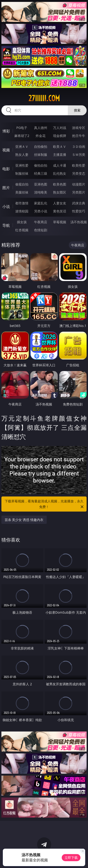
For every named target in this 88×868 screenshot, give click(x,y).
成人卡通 (60, 165)
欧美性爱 (79, 165)
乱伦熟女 (60, 173)
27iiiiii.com (44, 98)
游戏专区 (79, 128)
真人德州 (41, 128)
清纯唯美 (41, 192)
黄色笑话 (60, 211)
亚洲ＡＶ (22, 147)
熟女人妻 (22, 155)
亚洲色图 (41, 184)
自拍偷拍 (41, 147)
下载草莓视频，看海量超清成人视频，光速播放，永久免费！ (45, 504)
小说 (6, 207)
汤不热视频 (79, 222)
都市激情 (22, 203)
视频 (6, 150)
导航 (6, 225)
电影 (6, 169)
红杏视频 (22, 230)
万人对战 (60, 128)
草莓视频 (60, 222)
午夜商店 (41, 222)
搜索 (77, 110)
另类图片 (79, 192)
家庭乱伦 (41, 203)
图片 (6, 188)
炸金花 (41, 136)
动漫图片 (79, 184)
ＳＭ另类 (79, 155)
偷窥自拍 (22, 184)
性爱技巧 (79, 211)
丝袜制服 (41, 155)
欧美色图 (60, 184)
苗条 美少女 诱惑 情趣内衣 (24, 520)
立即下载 (71, 858)
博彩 (6, 131)
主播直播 (60, 155)
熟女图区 (60, 192)
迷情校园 (22, 211)
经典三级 (41, 173)
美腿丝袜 (22, 192)
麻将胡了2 (22, 136)
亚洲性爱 (22, 165)
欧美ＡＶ (60, 147)
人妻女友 (60, 203)
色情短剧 (41, 230)
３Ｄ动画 (79, 147)
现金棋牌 (60, 136)
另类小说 (41, 211)
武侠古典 (79, 203)
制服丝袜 (22, 173)
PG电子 (22, 128)
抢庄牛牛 (79, 136)
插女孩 (22, 222)
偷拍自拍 (41, 165)
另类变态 (79, 173)
